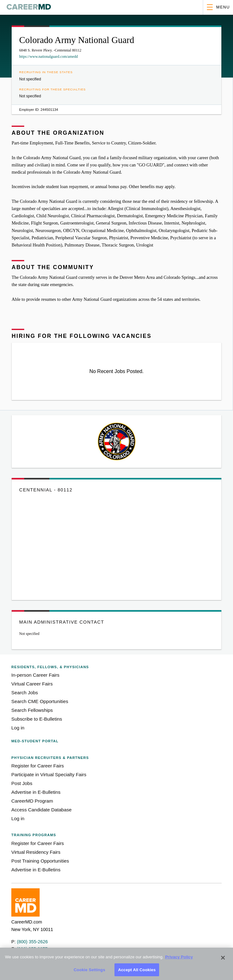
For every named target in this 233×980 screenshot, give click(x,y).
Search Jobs (25, 693)
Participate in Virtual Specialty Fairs (49, 774)
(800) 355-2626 (32, 942)
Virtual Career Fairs (32, 684)
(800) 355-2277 (32, 949)
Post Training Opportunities (40, 861)
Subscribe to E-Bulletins (37, 719)
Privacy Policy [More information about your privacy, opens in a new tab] (179, 960)
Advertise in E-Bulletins (36, 792)
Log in (18, 728)
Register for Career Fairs (38, 766)
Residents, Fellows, (50, 667)
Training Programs (34, 835)
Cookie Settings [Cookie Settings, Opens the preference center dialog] (89, 972)
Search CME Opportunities (40, 701)
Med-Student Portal (35, 741)
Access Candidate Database (42, 810)
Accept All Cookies (137, 972)
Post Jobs (22, 783)
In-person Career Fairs (35, 675)
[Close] (223, 961)
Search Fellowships (32, 710)
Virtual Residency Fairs (36, 852)
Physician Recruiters (50, 758)
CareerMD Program (32, 801)
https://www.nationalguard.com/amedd (49, 57)
